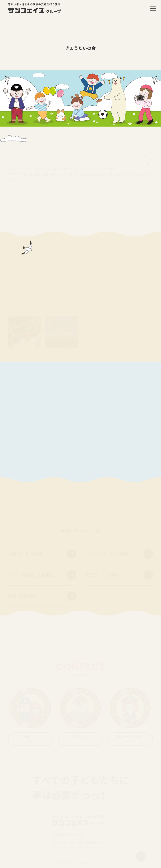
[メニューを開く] (153, 8)
